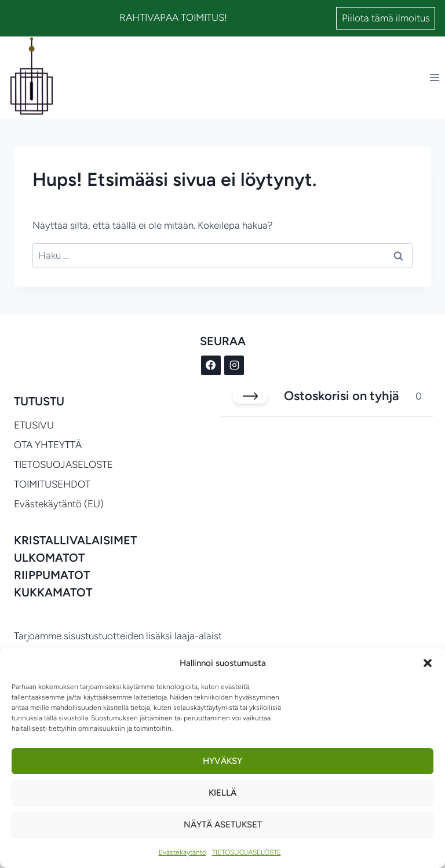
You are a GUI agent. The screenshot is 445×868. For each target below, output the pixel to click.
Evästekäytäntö (183, 852)
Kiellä (222, 793)
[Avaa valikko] (434, 78)
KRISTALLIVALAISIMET (75, 540)
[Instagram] (234, 365)
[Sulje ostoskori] (250, 396)
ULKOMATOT (49, 558)
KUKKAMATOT (53, 592)
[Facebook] (211, 365)
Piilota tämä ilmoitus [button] (386, 18)
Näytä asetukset (223, 825)
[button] (428, 663)
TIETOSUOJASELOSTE (247, 852)
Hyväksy (222, 761)
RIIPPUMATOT (52, 575)
